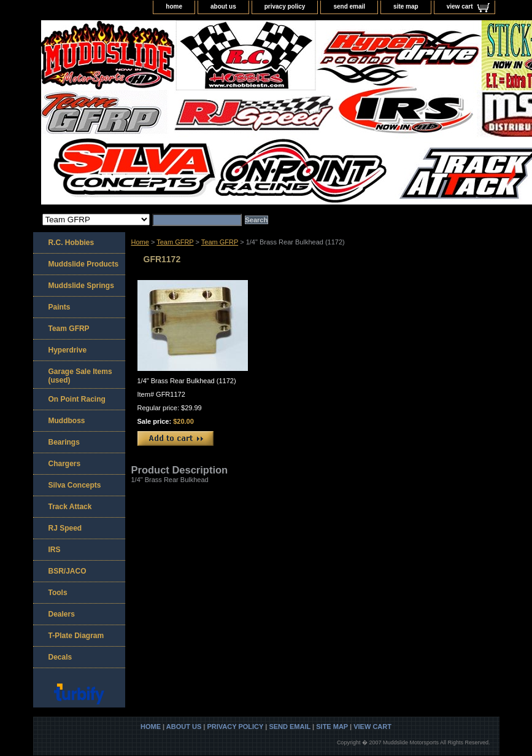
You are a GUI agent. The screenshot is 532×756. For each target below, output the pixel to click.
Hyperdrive (68, 350)
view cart (460, 6)
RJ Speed (65, 528)
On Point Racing (77, 399)
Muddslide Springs (81, 286)
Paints (60, 307)
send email (349, 6)
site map (406, 6)
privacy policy (285, 6)
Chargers (65, 464)
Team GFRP (175, 242)
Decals (60, 657)
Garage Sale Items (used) (80, 376)
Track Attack (70, 507)
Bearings (64, 442)
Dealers (62, 614)
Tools (58, 593)
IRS (55, 550)
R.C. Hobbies (71, 243)
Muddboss (67, 421)
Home (140, 242)
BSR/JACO (67, 571)
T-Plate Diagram (76, 636)
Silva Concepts (75, 485)
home (174, 6)
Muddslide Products (84, 264)
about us (223, 6)
